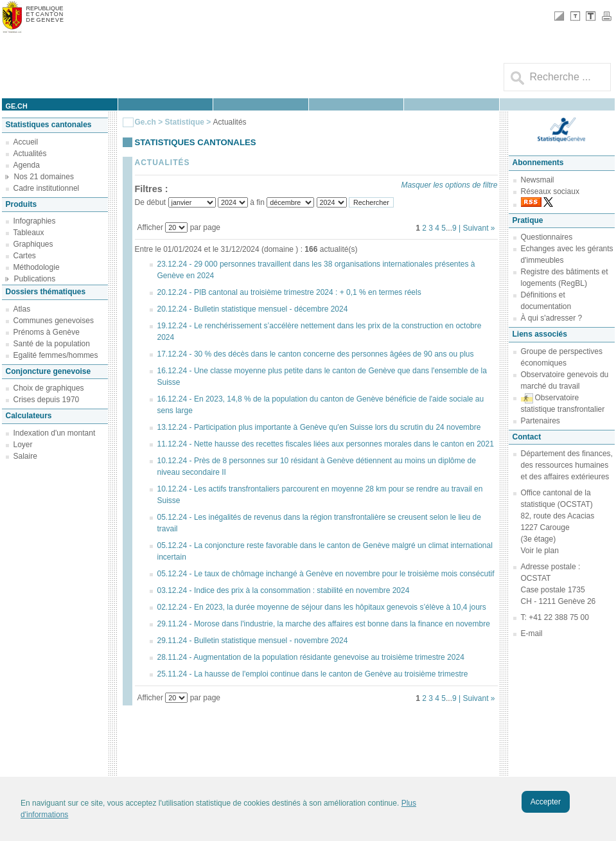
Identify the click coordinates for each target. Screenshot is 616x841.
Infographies (35, 221)
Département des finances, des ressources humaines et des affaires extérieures (567, 465)
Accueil (26, 142)
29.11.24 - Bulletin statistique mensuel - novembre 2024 (253, 641)
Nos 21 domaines (44, 177)
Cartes (25, 256)
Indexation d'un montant (55, 433)
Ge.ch (145, 122)
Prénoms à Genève (47, 332)
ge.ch (17, 106)
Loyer (23, 445)
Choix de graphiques (49, 388)
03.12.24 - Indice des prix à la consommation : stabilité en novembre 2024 (284, 590)
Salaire (25, 456)
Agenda (27, 165)
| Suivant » (477, 228)
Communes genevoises (54, 321)
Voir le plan (540, 551)
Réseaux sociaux (550, 191)
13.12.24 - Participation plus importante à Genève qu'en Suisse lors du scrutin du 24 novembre (319, 427)
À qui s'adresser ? (552, 318)
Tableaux (29, 233)
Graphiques (33, 244)
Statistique (185, 122)
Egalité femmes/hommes (56, 355)
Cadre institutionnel (47, 188)
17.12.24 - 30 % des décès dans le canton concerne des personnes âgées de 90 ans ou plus (316, 354)
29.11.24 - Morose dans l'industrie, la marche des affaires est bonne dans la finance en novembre (324, 624)
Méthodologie (37, 267)
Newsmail (538, 180)
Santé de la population (52, 344)
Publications (35, 279)
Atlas (22, 309)
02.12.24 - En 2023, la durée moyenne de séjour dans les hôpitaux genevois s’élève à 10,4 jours (322, 607)
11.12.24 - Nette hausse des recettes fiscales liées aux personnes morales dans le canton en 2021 (326, 444)
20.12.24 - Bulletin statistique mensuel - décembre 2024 (253, 309)
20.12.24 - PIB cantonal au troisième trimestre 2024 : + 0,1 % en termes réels (289, 292)
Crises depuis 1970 (47, 400)
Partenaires (541, 421)
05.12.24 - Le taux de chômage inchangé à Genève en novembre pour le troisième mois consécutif (326, 574)
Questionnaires (547, 237)
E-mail (532, 633)
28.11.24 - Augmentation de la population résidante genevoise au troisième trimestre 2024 (311, 657)
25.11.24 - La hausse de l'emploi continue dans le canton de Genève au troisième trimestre (313, 674)
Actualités (30, 154)
